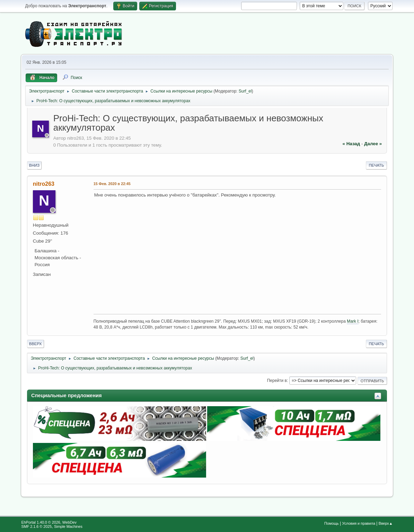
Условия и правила (359, 523)
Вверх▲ (386, 523)
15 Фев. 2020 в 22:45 (112, 184)
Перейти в (277, 381)
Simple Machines (68, 526)
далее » (373, 144)
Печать (377, 165)
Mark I (353, 321)
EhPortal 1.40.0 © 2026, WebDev (49, 522)
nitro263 (44, 184)
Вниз (34, 165)
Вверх (36, 344)
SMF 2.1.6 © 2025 (37, 526)
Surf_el (245, 91)
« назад (351, 144)
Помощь (332, 523)
